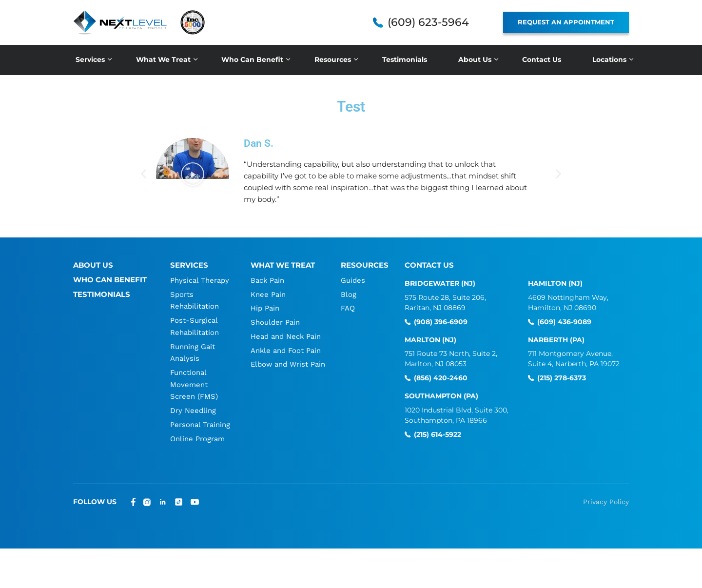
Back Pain (267, 280)
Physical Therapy (199, 280)
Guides (353, 280)
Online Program (197, 434)
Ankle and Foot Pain (285, 349)
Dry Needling (193, 407)
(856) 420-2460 (441, 378)
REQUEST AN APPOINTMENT (566, 22)
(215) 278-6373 (562, 378)
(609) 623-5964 (428, 22)
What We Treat (163, 59)
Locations (609, 59)
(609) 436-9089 (564, 322)
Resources (333, 59)
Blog (349, 294)
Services (90, 59)
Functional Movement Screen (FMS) (194, 382)
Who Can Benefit (252, 59)
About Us (475, 59)
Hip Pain (264, 308)
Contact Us (542, 59)
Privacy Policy (606, 497)
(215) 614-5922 (438, 435)
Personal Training (200, 421)
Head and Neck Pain (285, 335)
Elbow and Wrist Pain (288, 362)
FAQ (348, 308)
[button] (193, 175)
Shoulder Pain (275, 321)
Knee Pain (268, 294)
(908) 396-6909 (441, 322)
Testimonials (405, 59)
